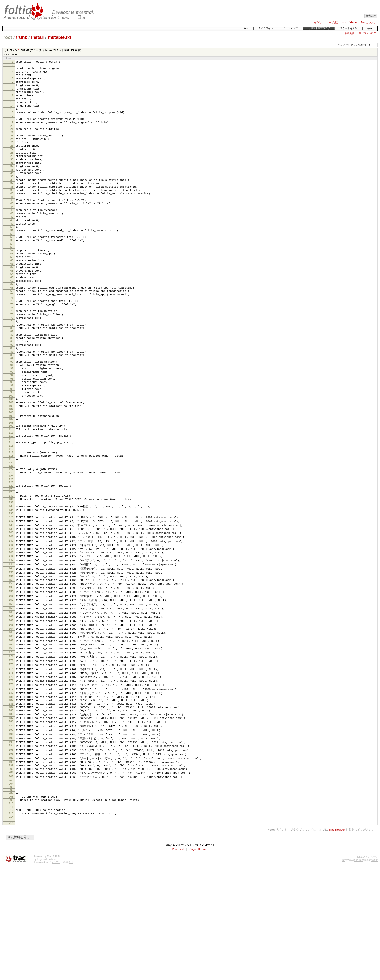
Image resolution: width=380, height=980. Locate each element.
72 (12, 345)
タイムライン (266, 28)
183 (11, 801)
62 (12, 305)
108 (11, 490)
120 (11, 536)
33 (12, 190)
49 (12, 254)
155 (11, 680)
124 (11, 552)
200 (11, 874)
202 (11, 882)
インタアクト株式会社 (61, 973)
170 (11, 745)
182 (11, 797)
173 (11, 758)
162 (11, 710)
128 (11, 566)
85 (12, 397)
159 (11, 697)
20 (12, 138)
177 (11, 775)
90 (12, 417)
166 (11, 728)
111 (11, 502)
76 (12, 361)
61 (12, 301)
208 (11, 904)
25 (12, 157)
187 (11, 818)
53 (12, 270)
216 (11, 934)
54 (12, 274)
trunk (22, 37)
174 (11, 762)
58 (12, 289)
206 (11, 896)
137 (11, 602)
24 (12, 153)
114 (11, 512)
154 (11, 675)
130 (11, 574)
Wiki (246, 28)
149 (11, 654)
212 (11, 919)
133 (11, 586)
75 (12, 357)
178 (11, 780)
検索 (370, 28)
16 (12, 123)
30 (12, 178)
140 (11, 615)
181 (11, 793)
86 (12, 401)
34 (12, 194)
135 (11, 595)
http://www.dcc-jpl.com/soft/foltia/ (360, 971)
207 (11, 899)
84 (12, 393)
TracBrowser (337, 940)
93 (12, 429)
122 (11, 544)
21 (12, 141)
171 (11, 749)
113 (11, 509)
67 (12, 326)
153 (11, 671)
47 (12, 246)
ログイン (318, 23)
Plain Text (178, 960)
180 (11, 789)
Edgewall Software (47, 970)
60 (12, 297)
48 (12, 250)
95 (12, 438)
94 (12, 434)
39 (12, 215)
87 (12, 406)
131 (11, 578)
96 (12, 442)
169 (11, 741)
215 (11, 931)
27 (12, 165)
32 (12, 186)
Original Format (199, 960)
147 (11, 645)
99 (12, 454)
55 (12, 278)
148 (11, 650)
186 (11, 814)
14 (12, 114)
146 (11, 641)
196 (11, 857)
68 (12, 330)
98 (12, 450)
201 (11, 878)
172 (11, 754)
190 (11, 831)
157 (11, 689)
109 (11, 494)
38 (12, 211)
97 (12, 446)
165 (11, 723)
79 (12, 373)
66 (12, 322)
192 (11, 840)
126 (11, 559)
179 (11, 784)
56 (12, 281)
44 (12, 235)
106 (11, 482)
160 (11, 702)
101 (11, 463)
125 (11, 556)
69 (12, 334)
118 (11, 528)
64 (12, 313)
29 (12, 173)
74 (12, 354)
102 (11, 467)
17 (12, 127)
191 (11, 835)
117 (11, 524)
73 (12, 350)
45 (12, 238)
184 (11, 805)
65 (12, 318)
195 (11, 853)
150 (11, 658)
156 (11, 684)
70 (12, 338)
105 (11, 478)
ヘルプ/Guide (350, 23)
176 (11, 771)
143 (11, 628)
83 (12, 389)
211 (11, 916)
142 (11, 624)
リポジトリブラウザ (319, 28)
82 (12, 385)
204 (11, 890)
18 (12, 130)
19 (12, 134)
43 (12, 230)
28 (12, 169)
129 (11, 570)
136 (11, 598)
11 (12, 102)
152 (11, 667)
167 (11, 732)
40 (12, 219)
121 (11, 539)
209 (11, 908)
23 (12, 149)
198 (11, 866)
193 (11, 844)
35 (12, 198)
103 (11, 471)
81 (12, 382)
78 (12, 369)
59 (12, 293)
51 (12, 263)
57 (12, 284)
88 (12, 410)
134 (11, 590)
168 (11, 736)
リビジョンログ (367, 33)
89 (12, 414)
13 (12, 110)
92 (12, 425)
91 (12, 421)
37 (12, 207)
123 (11, 548)
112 (11, 505)
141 (11, 619)
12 (12, 106)
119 (11, 532)
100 (11, 458)
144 (11, 633)
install (38, 37)
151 (11, 663)
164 (11, 719)
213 (11, 923)
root (8, 37)
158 (11, 693)
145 (11, 637)
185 (11, 809)
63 (12, 309)
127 (11, 562)
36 (12, 202)
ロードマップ (291, 28)
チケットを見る (349, 28)
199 (11, 870)
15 (12, 118)
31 (12, 182)
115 (11, 517)
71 (12, 342)
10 (12, 98)
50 (12, 258)
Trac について (368, 23)
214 (11, 927)
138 (11, 607)
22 (12, 145)
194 (11, 848)
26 (12, 161)
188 (11, 822)
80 (12, 378)
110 (11, 498)
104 (11, 475)
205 (11, 893)
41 (12, 223)
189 (11, 826)
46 (12, 242)
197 (11, 861)
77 (12, 365)
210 (11, 912)
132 (11, 582)
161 (11, 706)
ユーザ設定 (332, 23)
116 (11, 520)
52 (12, 267)
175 (11, 767)
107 (11, 486)
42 (12, 226)
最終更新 (349, 33)
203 (11, 887)
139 (11, 611)
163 (11, 715)
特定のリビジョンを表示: (352, 45)
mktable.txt (60, 37)
